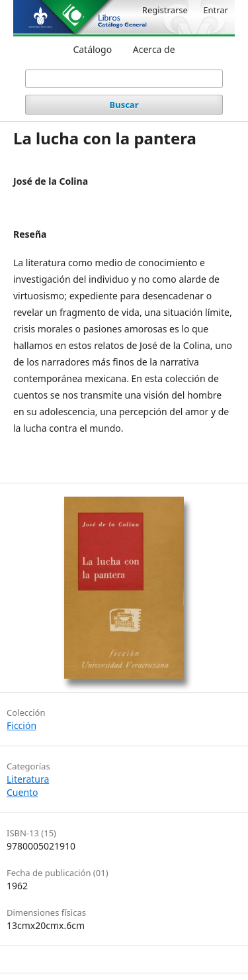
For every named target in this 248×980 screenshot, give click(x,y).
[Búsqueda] (124, 79)
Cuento (22, 792)
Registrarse (165, 10)
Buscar (124, 105)
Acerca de (154, 49)
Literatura (28, 779)
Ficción (21, 725)
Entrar (216, 10)
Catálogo (92, 49)
